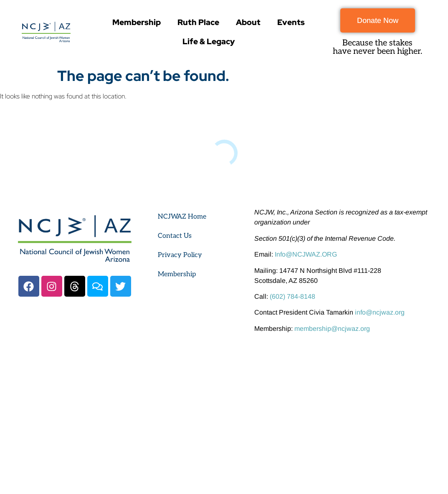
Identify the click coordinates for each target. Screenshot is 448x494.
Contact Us (175, 236)
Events (291, 22)
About (248, 22)
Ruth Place (198, 22)
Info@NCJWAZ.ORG (306, 254)
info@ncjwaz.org (380, 312)
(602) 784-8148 (292, 296)
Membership (137, 22)
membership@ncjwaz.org (332, 329)
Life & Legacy (209, 42)
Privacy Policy (180, 255)
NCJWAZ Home (182, 217)
